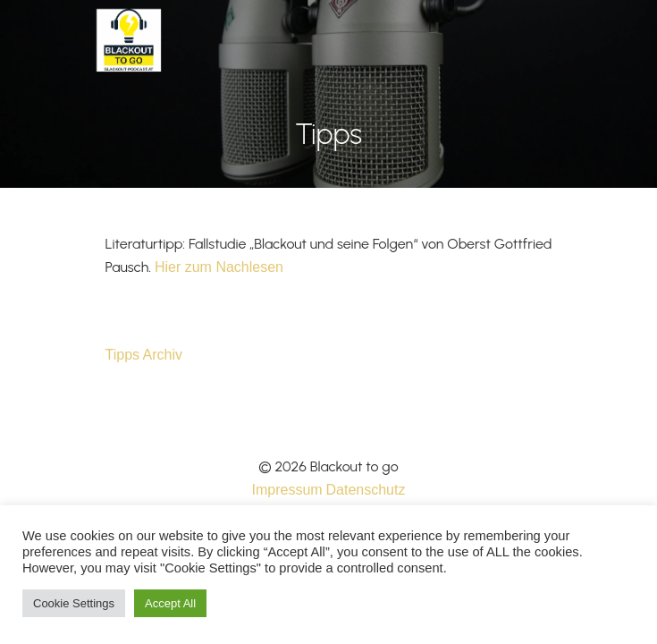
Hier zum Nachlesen (219, 267)
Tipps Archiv (144, 355)
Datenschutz (366, 490)
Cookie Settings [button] (74, 603)
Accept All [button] (170, 603)
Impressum (287, 490)
